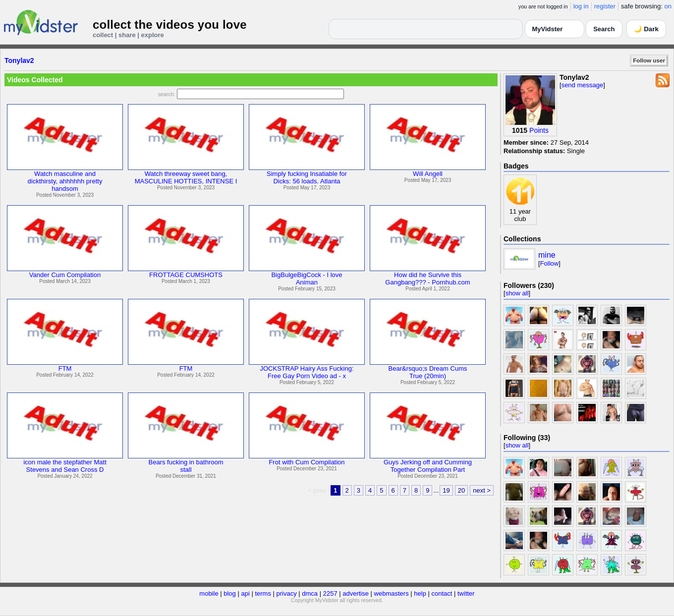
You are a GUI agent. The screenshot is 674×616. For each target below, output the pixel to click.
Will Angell (428, 174)
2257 (330, 593)
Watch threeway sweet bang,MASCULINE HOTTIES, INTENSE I (186, 177)
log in (581, 6)
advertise (356, 593)
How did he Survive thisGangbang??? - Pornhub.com (427, 279)
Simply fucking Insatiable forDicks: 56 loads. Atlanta (307, 177)
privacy (287, 593)
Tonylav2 (19, 60)
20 (461, 490)
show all (517, 293)
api (245, 593)
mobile (209, 593)
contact (442, 593)
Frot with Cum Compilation (307, 462)
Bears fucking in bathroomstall (186, 466)
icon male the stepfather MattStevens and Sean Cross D (65, 466)
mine (547, 255)
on (668, 6)
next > (482, 490)
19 (446, 490)
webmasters (392, 593)
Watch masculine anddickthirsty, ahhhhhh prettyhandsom (65, 181)
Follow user (649, 60)
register (605, 6)
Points (539, 130)
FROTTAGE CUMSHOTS (186, 275)
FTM (65, 368)
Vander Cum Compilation (65, 275)
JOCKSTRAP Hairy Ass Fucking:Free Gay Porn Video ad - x (307, 372)
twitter (466, 593)
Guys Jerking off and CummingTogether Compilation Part (428, 466)
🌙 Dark (646, 29)
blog (230, 593)
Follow (550, 263)
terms (263, 593)
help (420, 593)
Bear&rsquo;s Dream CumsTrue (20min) (428, 372)
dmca (310, 593)
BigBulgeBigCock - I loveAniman (307, 279)
